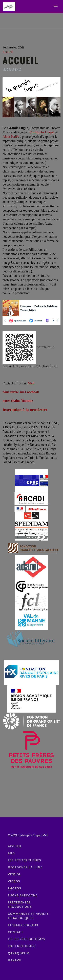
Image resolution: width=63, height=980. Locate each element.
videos (14, 882)
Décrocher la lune (25, 868)
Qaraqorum (19, 953)
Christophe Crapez (42, 132)
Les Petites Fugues (25, 860)
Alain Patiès (11, 137)
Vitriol (14, 875)
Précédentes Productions (20, 905)
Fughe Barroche (23, 896)
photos (15, 889)
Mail (31, 383)
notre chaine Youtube (18, 401)
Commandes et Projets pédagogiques (28, 916)
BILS (11, 853)
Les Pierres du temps (27, 939)
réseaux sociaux (23, 925)
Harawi (15, 960)
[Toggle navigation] (56, 7)
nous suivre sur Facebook (21, 392)
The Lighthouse (22, 946)
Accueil (8, 52)
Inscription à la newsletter (25, 410)
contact (16, 932)
